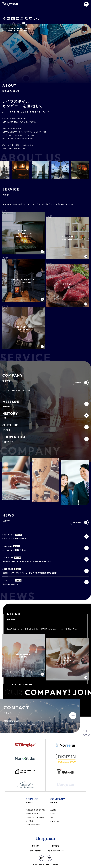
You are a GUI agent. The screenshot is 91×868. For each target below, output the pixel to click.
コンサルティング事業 (33, 825)
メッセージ (54, 814)
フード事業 (29, 821)
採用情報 (56, 846)
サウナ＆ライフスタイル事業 (35, 817)
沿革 (52, 817)
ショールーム (54, 821)
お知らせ (35, 846)
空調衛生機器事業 (32, 814)
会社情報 (54, 802)
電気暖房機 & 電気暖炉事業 (35, 810)
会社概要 (53, 810)
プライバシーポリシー (56, 851)
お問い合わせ (35, 851)
